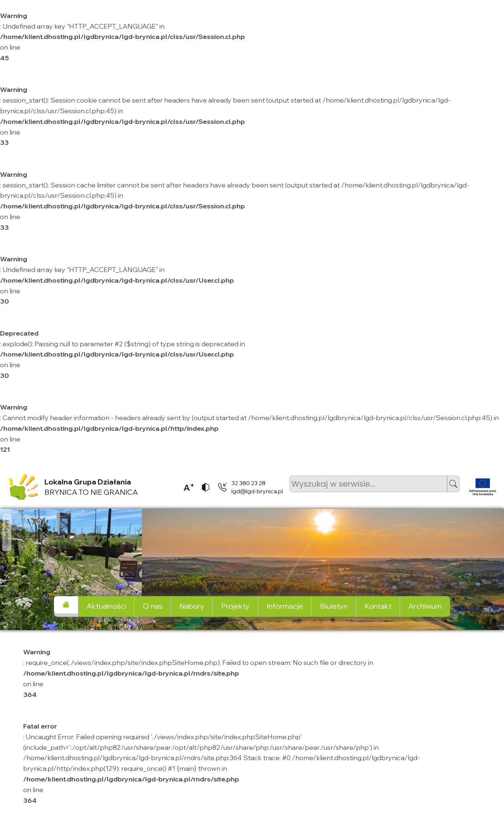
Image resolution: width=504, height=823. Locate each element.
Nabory (192, 606)
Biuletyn (334, 606)
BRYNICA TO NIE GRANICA (91, 487)
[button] (453, 484)
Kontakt (378, 606)
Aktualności (106, 606)
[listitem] (186, 487)
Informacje (285, 606)
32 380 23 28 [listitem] (249, 483)
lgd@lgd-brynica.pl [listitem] (257, 491)
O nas (153, 606)
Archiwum (425, 606)
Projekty (235, 606)
